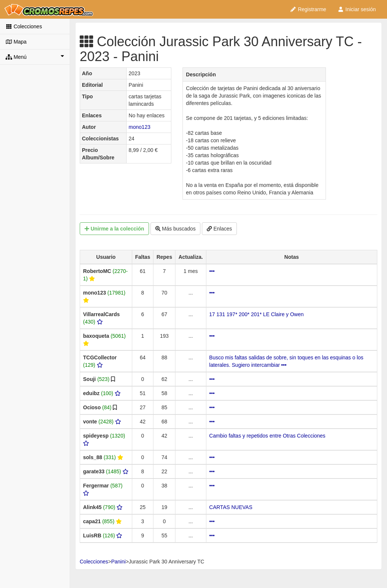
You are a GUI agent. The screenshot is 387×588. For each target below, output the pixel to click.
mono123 (139, 127)
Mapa (16, 42)
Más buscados (175, 229)
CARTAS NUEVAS (231, 507)
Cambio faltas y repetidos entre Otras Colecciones (267, 436)
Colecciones (24, 26)
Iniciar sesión (357, 9)
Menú (35, 57)
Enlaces (219, 229)
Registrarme (308, 9)
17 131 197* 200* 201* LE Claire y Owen (257, 314)
